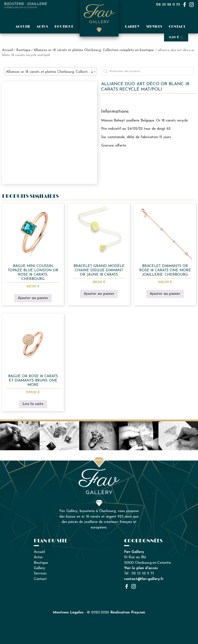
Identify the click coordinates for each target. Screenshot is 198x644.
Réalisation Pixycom (128, 612)
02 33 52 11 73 (168, 5)
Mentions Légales (68, 612)
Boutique (64, 27)
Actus (42, 27)
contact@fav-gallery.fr (144, 579)
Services (154, 27)
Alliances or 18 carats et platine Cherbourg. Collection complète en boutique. (94, 50)
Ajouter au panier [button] (33, 298)
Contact (177, 27)
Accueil (23, 27)
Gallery (132, 27)
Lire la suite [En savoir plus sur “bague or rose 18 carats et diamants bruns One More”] (33, 404)
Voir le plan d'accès (141, 568)
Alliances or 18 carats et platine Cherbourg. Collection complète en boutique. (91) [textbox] (51, 72)
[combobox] (51, 71)
